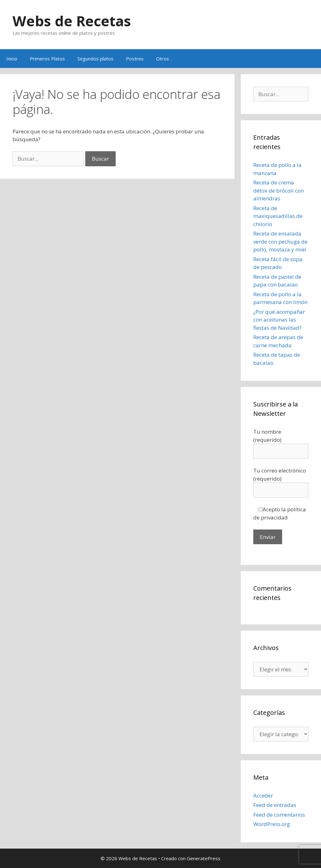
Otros (163, 59)
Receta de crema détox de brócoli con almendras (279, 190)
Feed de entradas (275, 805)
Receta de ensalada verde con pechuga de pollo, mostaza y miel (280, 241)
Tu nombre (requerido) (281, 441)
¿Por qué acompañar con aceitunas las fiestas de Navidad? (279, 320)
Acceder (263, 796)
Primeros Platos (47, 59)
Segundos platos (95, 59)
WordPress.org (272, 824)
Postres (135, 59)
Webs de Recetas (72, 21)
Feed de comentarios (279, 815)
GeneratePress (204, 858)
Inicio (12, 59)
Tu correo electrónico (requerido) (281, 480)
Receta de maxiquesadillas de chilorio (278, 216)
